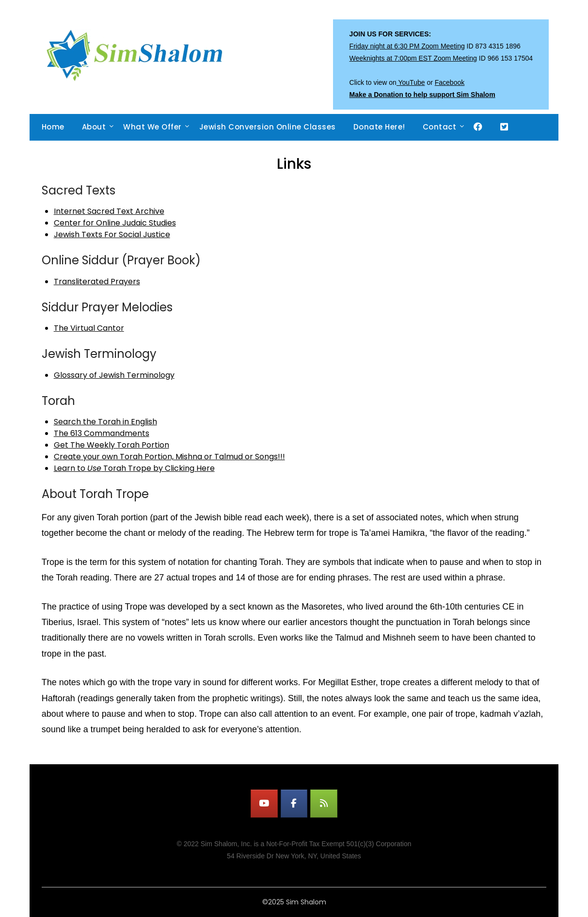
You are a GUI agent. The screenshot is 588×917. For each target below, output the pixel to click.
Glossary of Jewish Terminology (114, 375)
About (94, 127)
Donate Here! (379, 127)
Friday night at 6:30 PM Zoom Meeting (407, 46)
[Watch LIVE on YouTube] (264, 804)
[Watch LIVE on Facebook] (294, 804)
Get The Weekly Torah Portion (111, 445)
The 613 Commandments (102, 433)
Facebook (450, 82)
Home (53, 127)
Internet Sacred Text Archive (109, 211)
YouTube (411, 82)
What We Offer (152, 127)
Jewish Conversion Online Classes (268, 127)
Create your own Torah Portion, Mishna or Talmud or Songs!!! (169, 457)
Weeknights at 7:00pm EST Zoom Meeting (413, 58)
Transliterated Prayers (97, 282)
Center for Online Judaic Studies (115, 223)
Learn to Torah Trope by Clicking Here (134, 468)
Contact (440, 127)
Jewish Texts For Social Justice (112, 234)
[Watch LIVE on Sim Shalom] (324, 804)
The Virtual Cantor (89, 328)
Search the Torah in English (105, 422)
